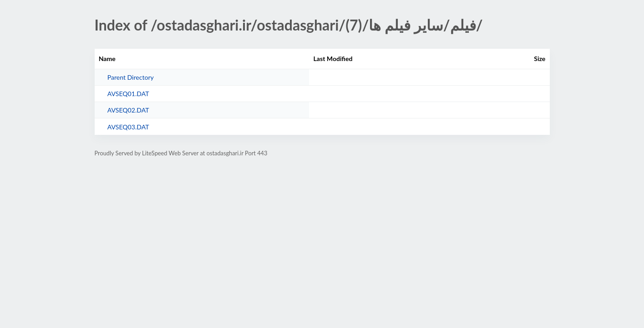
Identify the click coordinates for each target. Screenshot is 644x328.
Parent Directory (131, 77)
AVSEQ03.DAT (128, 127)
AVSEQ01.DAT (128, 94)
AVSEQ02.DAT (128, 110)
